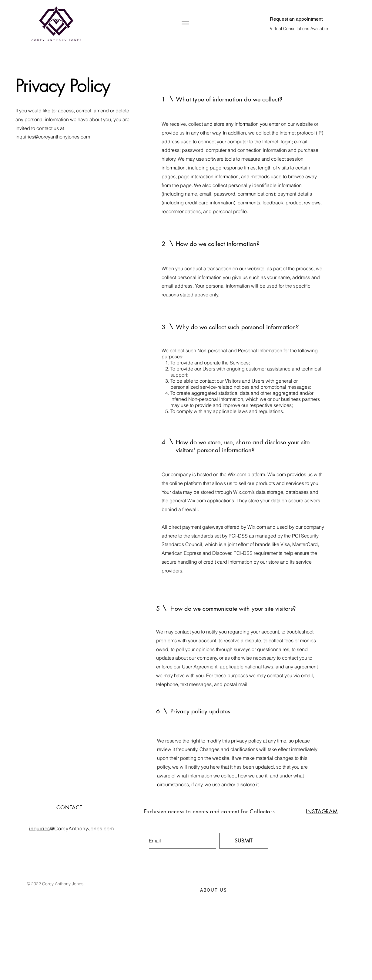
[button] (185, 23)
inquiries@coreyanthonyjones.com (53, 137)
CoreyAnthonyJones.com (84, 828)
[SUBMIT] (244, 841)
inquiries (40, 828)
